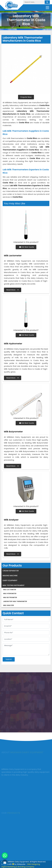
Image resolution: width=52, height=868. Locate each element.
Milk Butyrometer (10, 597)
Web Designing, (34, 864)
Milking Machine (10, 576)
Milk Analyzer (9, 605)
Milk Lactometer (10, 590)
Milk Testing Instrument (14, 585)
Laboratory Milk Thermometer (15, 601)
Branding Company (26, 867)
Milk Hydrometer (10, 594)
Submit (9, 659)
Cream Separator (11, 571)
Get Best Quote (27, 247)
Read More (13, 290)
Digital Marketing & (9, 867)
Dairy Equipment (10, 580)
